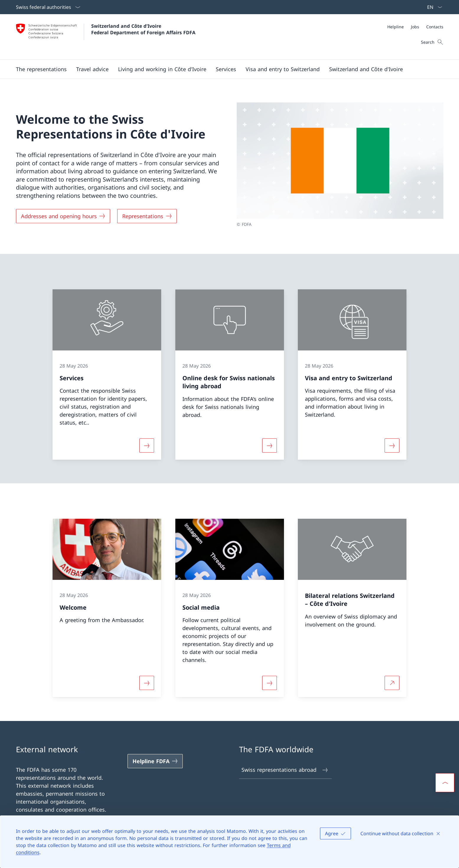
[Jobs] (415, 27)
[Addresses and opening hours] (63, 216)
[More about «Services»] (147, 446)
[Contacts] (435, 27)
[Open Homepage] (106, 37)
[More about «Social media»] (269, 683)
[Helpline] (396, 27)
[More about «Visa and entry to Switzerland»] (392, 446)
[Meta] (415, 27)
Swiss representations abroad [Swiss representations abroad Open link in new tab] (285, 770)
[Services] (226, 69)
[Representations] (147, 216)
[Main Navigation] (225, 69)
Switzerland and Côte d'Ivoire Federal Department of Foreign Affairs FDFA (143, 29)
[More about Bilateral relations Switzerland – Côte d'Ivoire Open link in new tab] (392, 683)
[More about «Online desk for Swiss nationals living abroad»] (269, 446)
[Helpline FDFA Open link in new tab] (155, 761)
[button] (41, 69)
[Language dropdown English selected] (433, 7)
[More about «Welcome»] (147, 683)
